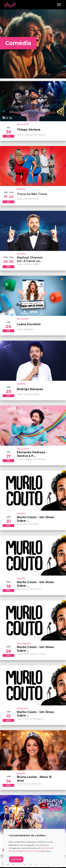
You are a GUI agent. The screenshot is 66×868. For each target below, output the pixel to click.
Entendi (16, 859)
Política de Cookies (32, 851)
